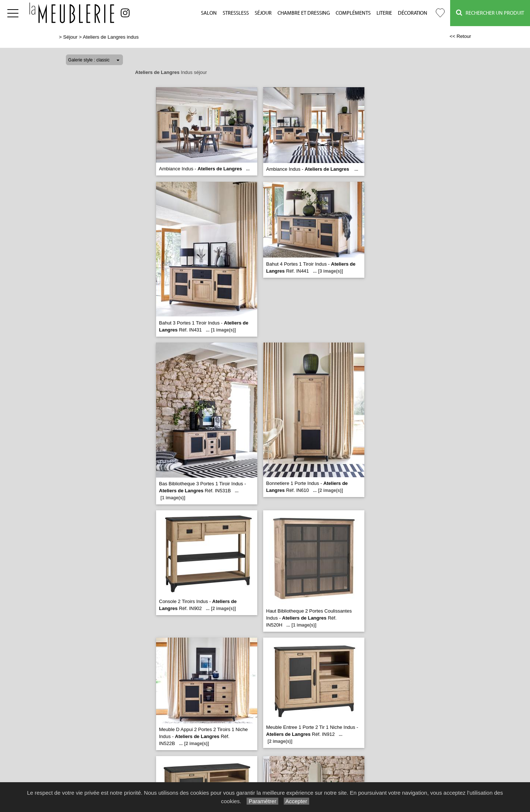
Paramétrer (262, 801)
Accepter (296, 801)
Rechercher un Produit (490, 13)
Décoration (413, 13)
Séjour (263, 13)
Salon (209, 13)
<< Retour (460, 36)
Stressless (236, 13)
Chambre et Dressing (304, 13)
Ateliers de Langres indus (111, 37)
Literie (384, 13)
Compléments (353, 13)
